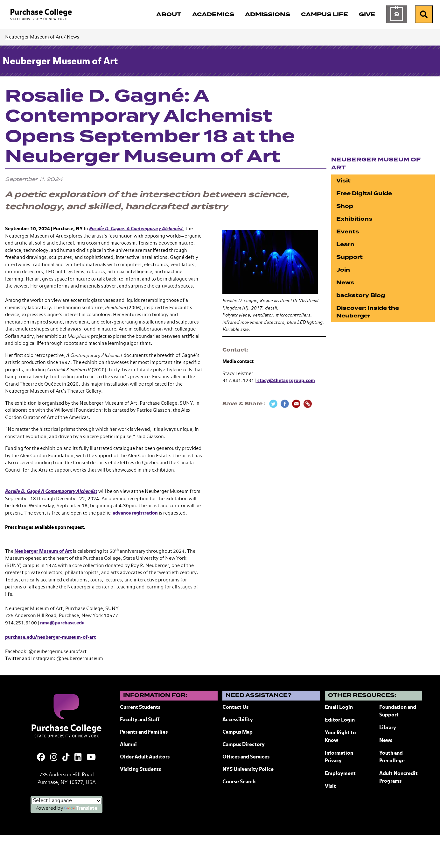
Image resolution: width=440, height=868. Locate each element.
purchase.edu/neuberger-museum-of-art (50, 637)
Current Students (140, 708)
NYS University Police (248, 770)
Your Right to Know (340, 737)
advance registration (135, 513)
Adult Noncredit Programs (398, 778)
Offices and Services (246, 757)
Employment (340, 774)
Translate (81, 808)
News (345, 283)
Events (348, 232)
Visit (343, 181)
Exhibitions (354, 219)
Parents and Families (144, 732)
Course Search (239, 782)
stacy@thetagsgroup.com (286, 381)
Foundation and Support (398, 711)
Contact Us (235, 708)
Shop (345, 206)
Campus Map (237, 732)
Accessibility (238, 720)
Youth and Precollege (392, 757)
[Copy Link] (308, 404)
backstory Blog (361, 295)
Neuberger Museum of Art (34, 37)
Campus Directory (244, 745)
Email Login (339, 708)
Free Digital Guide (364, 193)
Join (343, 270)
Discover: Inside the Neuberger (368, 312)
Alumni (128, 745)
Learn (345, 244)
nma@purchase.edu (62, 623)
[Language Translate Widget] (66, 801)
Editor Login (340, 720)
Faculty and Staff (140, 720)
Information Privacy (339, 757)
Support (349, 257)
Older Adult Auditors (145, 757)
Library (388, 728)
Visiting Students (140, 770)
